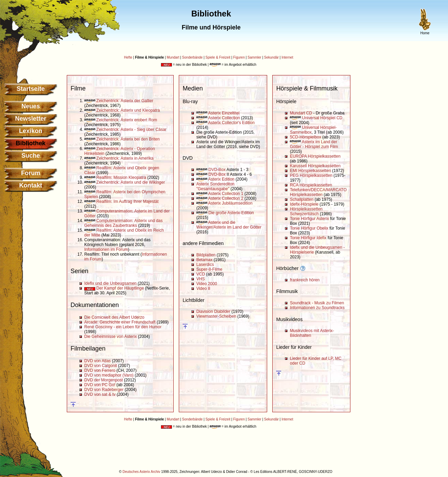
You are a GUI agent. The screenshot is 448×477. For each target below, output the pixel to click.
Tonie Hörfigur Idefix (308, 238)
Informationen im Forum (106, 249)
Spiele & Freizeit (218, 57)
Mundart (173, 57)
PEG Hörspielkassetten (311, 175)
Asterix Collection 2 (226, 198)
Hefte (128, 57)
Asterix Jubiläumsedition (230, 203)
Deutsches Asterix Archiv (141, 472)
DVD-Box (217, 170)
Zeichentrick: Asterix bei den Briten (128, 139)
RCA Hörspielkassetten (311, 185)
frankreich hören (305, 280)
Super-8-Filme (209, 269)
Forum (31, 173)
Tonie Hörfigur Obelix (309, 228)
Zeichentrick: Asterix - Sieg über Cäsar (131, 130)
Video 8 (203, 289)
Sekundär (271, 57)
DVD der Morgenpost (104, 380)
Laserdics (205, 265)
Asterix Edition (221, 179)
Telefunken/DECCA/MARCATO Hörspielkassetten (318, 192)
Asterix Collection (224, 118)
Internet (287, 57)
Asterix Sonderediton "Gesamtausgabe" (215, 186)
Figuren (239, 57)
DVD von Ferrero (100, 370)
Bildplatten (206, 255)
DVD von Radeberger (104, 390)
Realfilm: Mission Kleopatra (121, 178)
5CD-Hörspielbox (305, 137)
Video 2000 (207, 284)
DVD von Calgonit (101, 366)
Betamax (204, 260)
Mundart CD (301, 113)
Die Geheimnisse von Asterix (110, 337)
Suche (30, 156)
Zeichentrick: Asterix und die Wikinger (130, 182)
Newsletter (31, 119)
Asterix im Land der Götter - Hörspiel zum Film (314, 144)
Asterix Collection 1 (226, 194)
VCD (201, 274)
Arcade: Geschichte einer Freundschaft (120, 322)
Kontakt (31, 185)
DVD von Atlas (97, 361)
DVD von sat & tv (100, 394)
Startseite (30, 89)
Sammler (254, 57)
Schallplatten (302, 199)
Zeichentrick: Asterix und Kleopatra (128, 110)
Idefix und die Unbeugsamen (110, 283)
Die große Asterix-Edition (231, 213)
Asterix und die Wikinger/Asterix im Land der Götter (229, 225)
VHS (201, 279)
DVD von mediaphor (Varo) (109, 375)
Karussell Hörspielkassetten (315, 166)
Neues (30, 106)
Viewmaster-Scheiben (216, 316)
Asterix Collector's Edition (232, 123)
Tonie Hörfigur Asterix (309, 219)
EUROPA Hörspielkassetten (315, 156)
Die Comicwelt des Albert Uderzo (114, 317)
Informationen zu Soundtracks (317, 308)
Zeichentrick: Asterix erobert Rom (127, 120)
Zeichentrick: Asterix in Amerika (125, 158)
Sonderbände (192, 57)
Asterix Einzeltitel (224, 113)
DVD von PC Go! (100, 385)
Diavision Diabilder (213, 311)
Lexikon (30, 131)
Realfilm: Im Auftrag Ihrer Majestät (127, 201)
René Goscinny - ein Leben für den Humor (123, 327)
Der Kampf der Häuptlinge (120, 288)
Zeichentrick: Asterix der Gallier (125, 101)
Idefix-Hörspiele (304, 204)
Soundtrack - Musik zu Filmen (317, 303)
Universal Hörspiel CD (322, 118)
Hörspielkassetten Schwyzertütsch (306, 211)
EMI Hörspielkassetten (310, 171)
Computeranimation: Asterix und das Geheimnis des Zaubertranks (123, 223)
